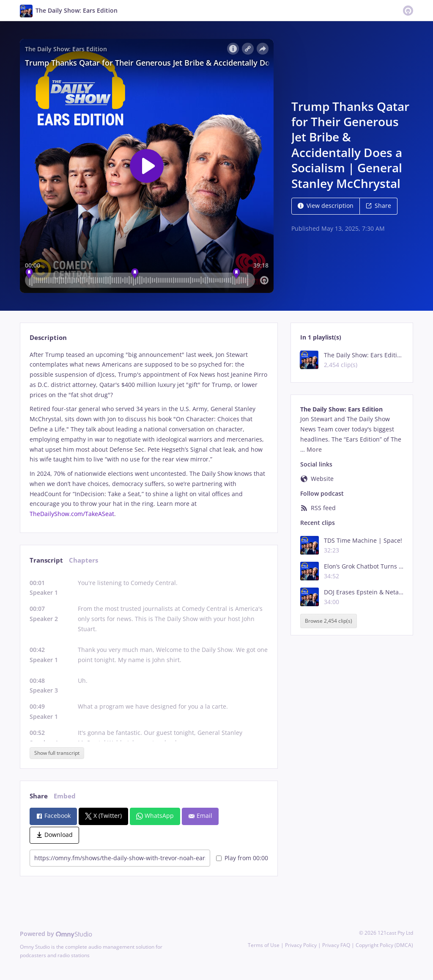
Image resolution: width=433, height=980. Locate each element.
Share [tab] (39, 796)
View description (326, 206)
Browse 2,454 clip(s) (329, 621)
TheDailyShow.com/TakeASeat (72, 514)
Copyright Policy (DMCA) (384, 945)
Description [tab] (48, 338)
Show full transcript (57, 753)
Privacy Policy (301, 945)
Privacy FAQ (336, 945)
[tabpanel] (149, 434)
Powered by (56, 934)
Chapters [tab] (84, 560)
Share (378, 206)
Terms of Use (264, 945)
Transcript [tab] (46, 560)
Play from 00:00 (242, 858)
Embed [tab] (65, 796)
